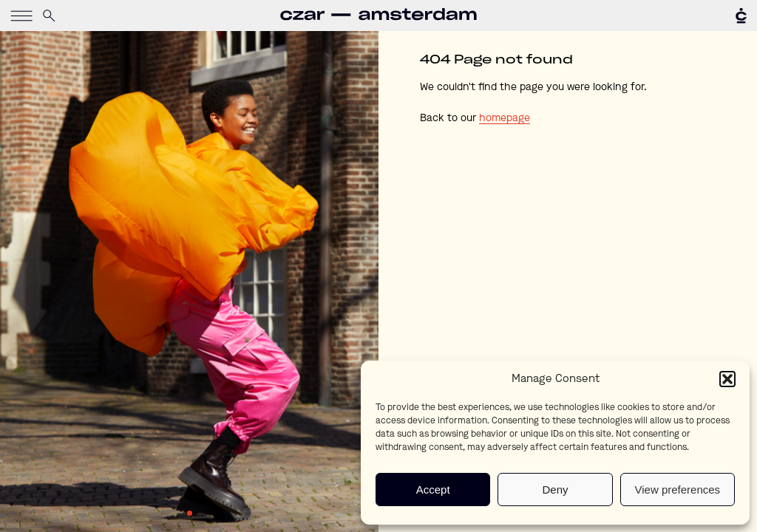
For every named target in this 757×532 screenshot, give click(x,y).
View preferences (678, 490)
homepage (505, 118)
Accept (433, 490)
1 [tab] (190, 513)
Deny (555, 490)
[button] (727, 379)
